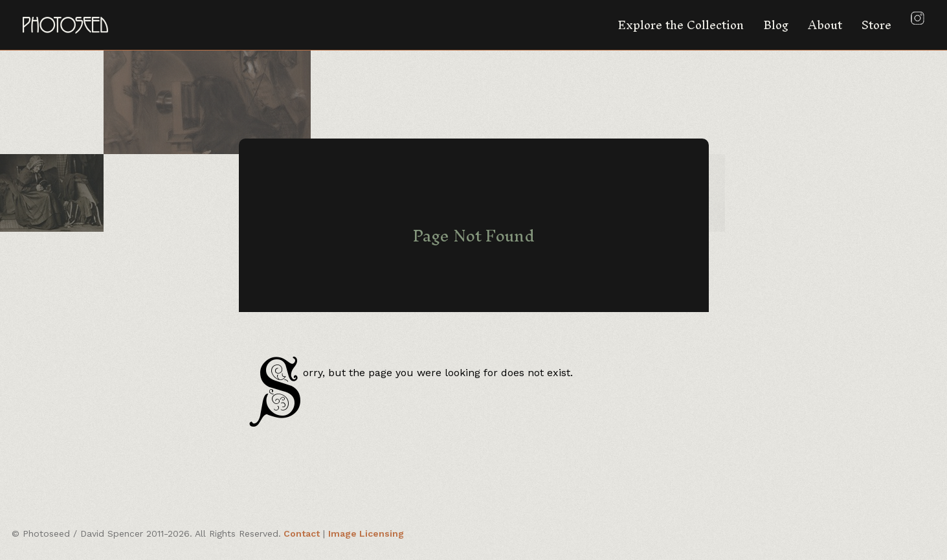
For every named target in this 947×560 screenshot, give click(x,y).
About (825, 25)
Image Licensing (366, 533)
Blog (776, 25)
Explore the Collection (681, 25)
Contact (302, 533)
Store (876, 25)
